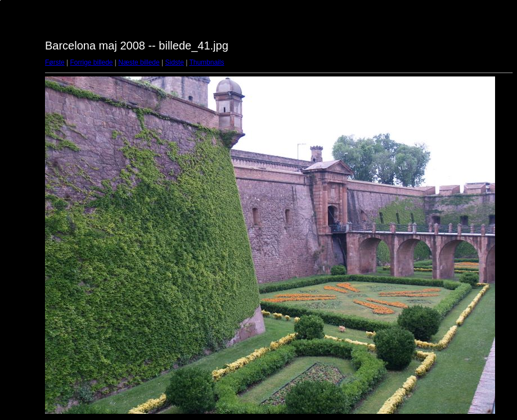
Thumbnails (206, 62)
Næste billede (139, 62)
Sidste (174, 62)
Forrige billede (91, 62)
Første (55, 62)
